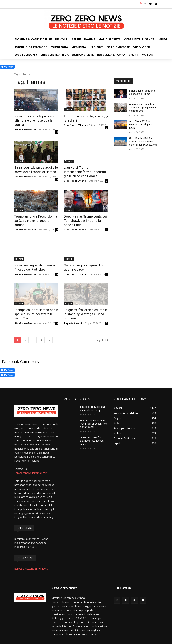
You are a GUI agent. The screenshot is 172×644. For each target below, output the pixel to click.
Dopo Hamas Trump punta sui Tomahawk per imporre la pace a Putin (85, 221)
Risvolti (19, 110)
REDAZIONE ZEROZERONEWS (31, 569)
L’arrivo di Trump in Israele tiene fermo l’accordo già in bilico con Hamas (85, 172)
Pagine (69, 303)
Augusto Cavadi (73, 323)
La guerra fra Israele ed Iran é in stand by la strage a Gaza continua (85, 314)
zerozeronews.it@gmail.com (31, 473)
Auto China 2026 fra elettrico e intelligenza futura (141, 125)
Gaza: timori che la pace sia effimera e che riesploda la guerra (34, 120)
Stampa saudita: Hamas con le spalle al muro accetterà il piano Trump (36, 314)
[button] (141, 4)
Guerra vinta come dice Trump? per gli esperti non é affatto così (143, 108)
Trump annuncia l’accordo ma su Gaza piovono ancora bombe (36, 221)
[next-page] (49, 340)
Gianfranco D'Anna (25, 129)
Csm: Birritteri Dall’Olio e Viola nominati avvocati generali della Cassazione (143, 142)
